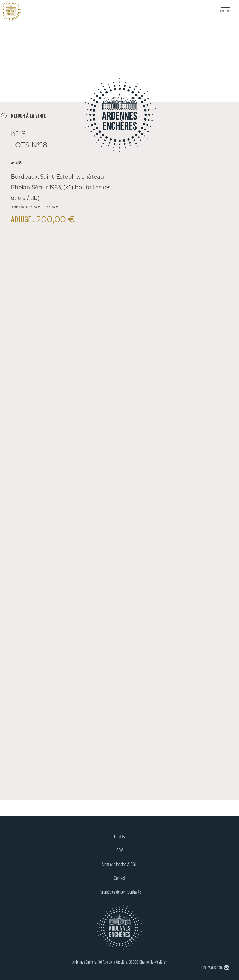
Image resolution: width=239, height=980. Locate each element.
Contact (119, 878)
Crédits (119, 836)
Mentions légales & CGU (120, 864)
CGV (120, 850)
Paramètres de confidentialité (120, 892)
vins (19, 163)
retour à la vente (28, 116)
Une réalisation (215, 967)
